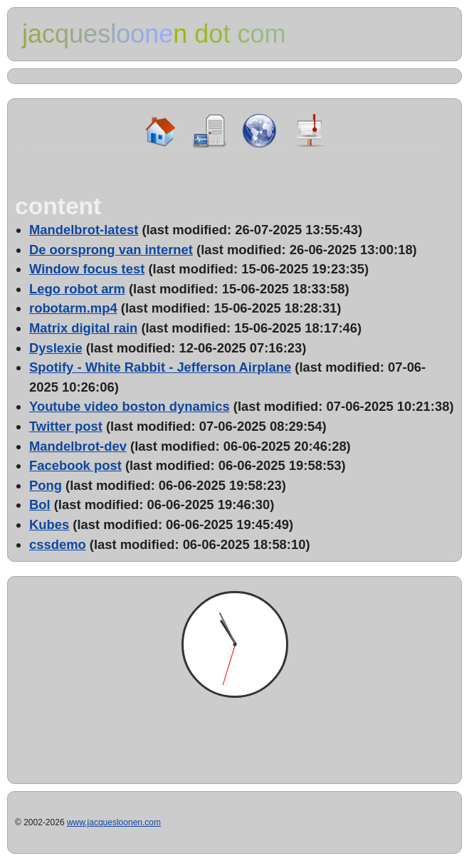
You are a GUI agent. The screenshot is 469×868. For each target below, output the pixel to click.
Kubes (49, 524)
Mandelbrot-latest (84, 230)
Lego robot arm (77, 289)
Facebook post (75, 465)
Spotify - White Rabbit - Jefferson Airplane (160, 367)
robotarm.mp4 (73, 308)
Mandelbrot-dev (78, 446)
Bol (40, 504)
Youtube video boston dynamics (130, 406)
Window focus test (87, 269)
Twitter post (66, 426)
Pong (46, 485)
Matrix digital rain (83, 328)
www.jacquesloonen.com (114, 822)
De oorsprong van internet (111, 250)
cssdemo (58, 544)
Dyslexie (56, 348)
